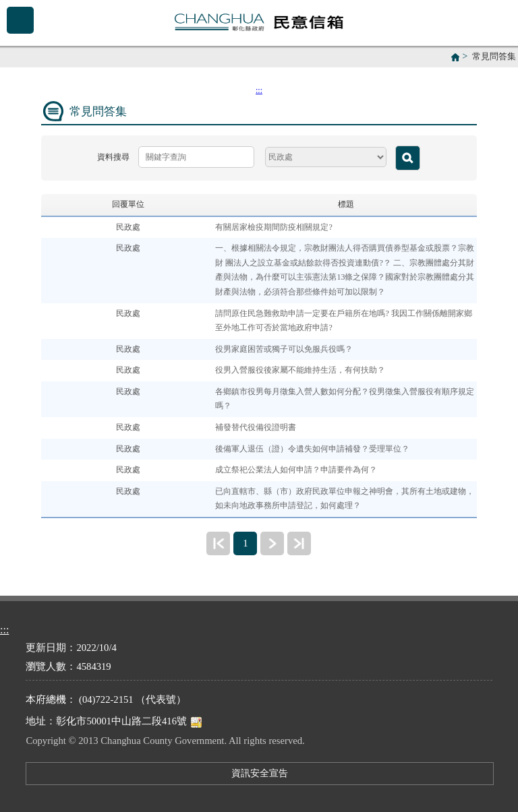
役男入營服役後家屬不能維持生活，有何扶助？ (300, 370)
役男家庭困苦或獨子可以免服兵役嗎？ (284, 349)
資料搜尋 (113, 157)
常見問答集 (494, 57)
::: (259, 90)
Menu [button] (20, 20)
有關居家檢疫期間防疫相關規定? (274, 227)
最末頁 (299, 543)
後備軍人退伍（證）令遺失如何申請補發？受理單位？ (312, 449)
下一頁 (272, 543)
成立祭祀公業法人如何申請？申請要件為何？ (296, 470)
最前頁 (218, 543)
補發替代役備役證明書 (256, 427)
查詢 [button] (408, 158)
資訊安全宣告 (260, 773)
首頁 (455, 57)
